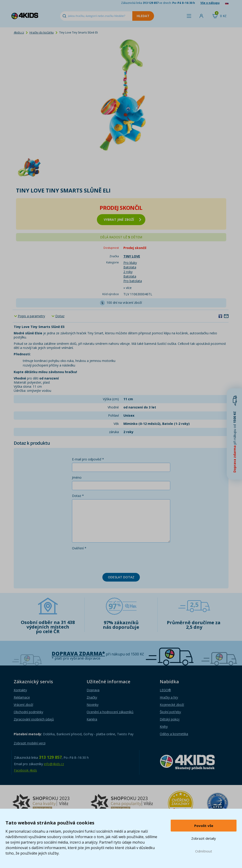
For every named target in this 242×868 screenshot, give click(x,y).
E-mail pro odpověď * (88, 459)
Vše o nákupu (210, 3)
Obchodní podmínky (28, 712)
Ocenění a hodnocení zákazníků (110, 712)
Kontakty (20, 690)
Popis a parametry (31, 316)
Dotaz (60, 316)
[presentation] (107, 561)
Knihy (164, 726)
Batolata (130, 267)
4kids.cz (19, 32)
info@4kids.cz (54, 764)
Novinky (93, 705)
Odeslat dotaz (121, 577)
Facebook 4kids (25, 770)
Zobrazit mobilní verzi (30, 743)
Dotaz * (78, 496)
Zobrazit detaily (204, 838)
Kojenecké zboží (172, 705)
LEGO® (165, 690)
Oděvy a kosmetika (174, 734)
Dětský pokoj (170, 719)
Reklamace (22, 697)
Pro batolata (133, 281)
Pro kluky (130, 263)
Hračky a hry (169, 697)
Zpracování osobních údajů (34, 719)
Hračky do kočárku (42, 32)
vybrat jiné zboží (122, 220)
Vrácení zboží (23, 705)
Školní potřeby (170, 712)
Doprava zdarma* (78, 654)
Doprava (93, 690)
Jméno (77, 477)
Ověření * (79, 548)
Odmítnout (204, 851)
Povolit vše (204, 826)
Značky (92, 697)
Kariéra (92, 719)
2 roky (128, 272)
